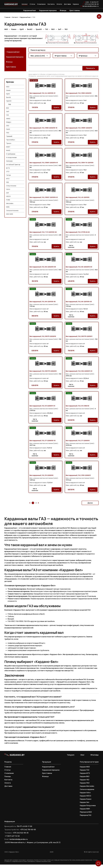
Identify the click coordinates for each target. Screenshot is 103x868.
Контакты (51, 4)
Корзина (76, 4)
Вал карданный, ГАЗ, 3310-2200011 (78, 479)
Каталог (25, 4)
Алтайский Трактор (13, 168)
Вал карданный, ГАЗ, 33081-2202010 (79, 131)
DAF (8, 196)
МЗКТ (8, 150)
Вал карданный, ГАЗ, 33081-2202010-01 (44, 166)
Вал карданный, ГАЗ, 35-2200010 (41, 479)
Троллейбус (11, 143)
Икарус (9, 125)
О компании (41, 4)
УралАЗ (9, 104)
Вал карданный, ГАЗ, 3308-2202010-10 (43, 131)
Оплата (59, 4)
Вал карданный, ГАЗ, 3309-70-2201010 (80, 166)
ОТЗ (8, 175)
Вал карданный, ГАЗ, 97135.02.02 (78, 236)
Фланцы (63, 10)
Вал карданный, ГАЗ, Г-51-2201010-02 (43, 236)
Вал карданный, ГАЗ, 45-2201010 (78, 201)
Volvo (8, 193)
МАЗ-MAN (10, 217)
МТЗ (8, 182)
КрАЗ (8, 97)
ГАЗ (10, 108)
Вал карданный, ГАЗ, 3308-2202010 (79, 97)
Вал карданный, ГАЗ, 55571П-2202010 (43, 375)
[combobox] (64, 50)
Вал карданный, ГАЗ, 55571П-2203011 (79, 340)
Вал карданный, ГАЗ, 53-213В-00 (77, 409)
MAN (8, 210)
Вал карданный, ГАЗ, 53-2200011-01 (42, 409)
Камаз (8, 94)
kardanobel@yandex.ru (91, 6)
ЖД (7, 186)
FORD (8, 203)
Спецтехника (11, 189)
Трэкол (9, 147)
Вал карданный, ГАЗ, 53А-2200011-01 (79, 375)
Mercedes (10, 207)
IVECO (8, 200)
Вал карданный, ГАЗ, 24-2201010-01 (42, 97)
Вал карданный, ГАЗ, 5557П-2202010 (43, 340)
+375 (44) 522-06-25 (92, 4)
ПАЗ (8, 136)
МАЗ (8, 90)
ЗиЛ (8, 115)
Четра (8, 179)
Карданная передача (48, 10)
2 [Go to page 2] (36, 506)
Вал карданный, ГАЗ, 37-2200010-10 (42, 444)
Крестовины (75, 10)
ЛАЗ (8, 129)
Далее (90, 506)
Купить (56, 111)
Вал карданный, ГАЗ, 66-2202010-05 (43, 270)
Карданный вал (30, 10)
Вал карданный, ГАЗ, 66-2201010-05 (43, 305)
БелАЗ (8, 101)
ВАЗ (8, 111)
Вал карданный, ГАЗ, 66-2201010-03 (79, 305)
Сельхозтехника (12, 214)
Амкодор (9, 164)
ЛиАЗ (8, 133)
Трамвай (9, 140)
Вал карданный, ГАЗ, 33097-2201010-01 (44, 201)
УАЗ (8, 118)
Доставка (67, 4)
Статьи (32, 4)
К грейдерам (11, 157)
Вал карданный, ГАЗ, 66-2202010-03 (79, 270)
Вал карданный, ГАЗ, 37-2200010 (78, 444)
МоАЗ (8, 154)
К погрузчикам (11, 161)
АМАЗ (8, 122)
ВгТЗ (8, 171)
